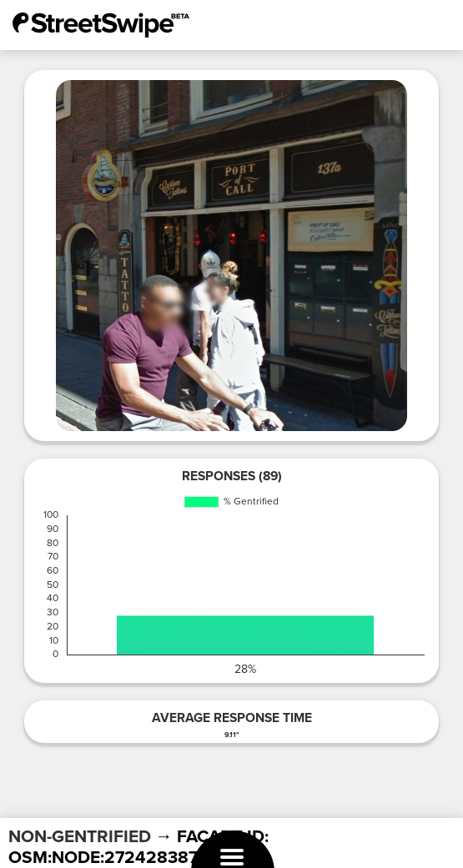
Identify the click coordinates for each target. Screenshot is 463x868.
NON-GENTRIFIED (80, 837)
